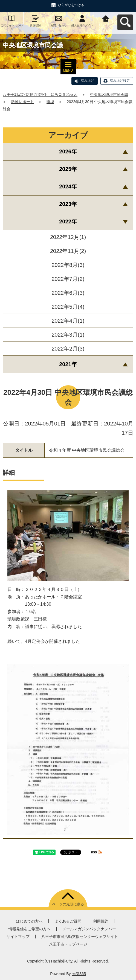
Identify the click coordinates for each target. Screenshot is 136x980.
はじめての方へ (29, 921)
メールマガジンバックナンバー (89, 929)
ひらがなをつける (71, 5)
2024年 (68, 186)
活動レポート (22, 102)
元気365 (79, 974)
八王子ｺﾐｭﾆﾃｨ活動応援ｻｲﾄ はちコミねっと (40, 95)
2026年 (68, 151)
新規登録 (35, 25)
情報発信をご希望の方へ (30, 929)
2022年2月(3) (68, 349)
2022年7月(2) (68, 279)
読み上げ (88, 81)
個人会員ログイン (82, 25)
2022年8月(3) (68, 265)
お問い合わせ (59, 25)
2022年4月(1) (68, 321)
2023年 (68, 204)
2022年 (68, 221)
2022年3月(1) (68, 335)
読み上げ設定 (120, 81)
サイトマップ (18, 937)
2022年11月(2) (68, 251)
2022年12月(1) (68, 237)
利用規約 (101, 921)
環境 (50, 102)
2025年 (68, 169)
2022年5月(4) (68, 307)
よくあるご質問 (68, 921)
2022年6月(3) (68, 293)
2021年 (68, 364)
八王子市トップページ (68, 944)
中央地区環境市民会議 (109, 95)
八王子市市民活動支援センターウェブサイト (80, 937)
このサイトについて (12, 27)
